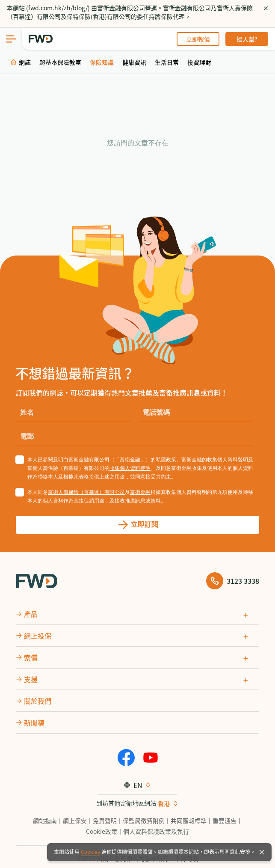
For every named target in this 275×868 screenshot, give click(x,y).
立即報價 (198, 39)
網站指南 (45, 820)
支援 (31, 679)
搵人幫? (247, 39)
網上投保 (38, 636)
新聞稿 (34, 722)
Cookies (90, 852)
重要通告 (225, 820)
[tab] (138, 614)
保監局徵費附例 (144, 820)
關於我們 (38, 701)
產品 (31, 614)
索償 (31, 657)
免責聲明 (105, 820)
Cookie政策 (102, 831)
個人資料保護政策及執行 (156, 831)
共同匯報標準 (189, 820)
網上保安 (75, 820)
